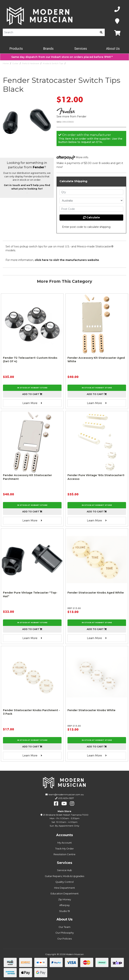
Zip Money (65, 899)
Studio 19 (64, 911)
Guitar (15, 63)
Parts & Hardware (31, 63)
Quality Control (64, 882)
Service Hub (64, 870)
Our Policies (64, 939)
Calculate (91, 217)
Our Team (64, 927)
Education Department (65, 893)
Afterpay (64, 905)
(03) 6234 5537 (66, 798)
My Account (65, 843)
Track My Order (64, 849)
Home (6, 63)
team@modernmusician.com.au (66, 794)
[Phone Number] (117, 9)
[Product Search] (50, 32)
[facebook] (56, 804)
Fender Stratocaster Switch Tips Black (86, 63)
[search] (101, 32)
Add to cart (32, 394)
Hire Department (64, 888)
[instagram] (72, 804)
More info (72, 157)
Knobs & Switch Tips (53, 63)
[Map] (117, 21)
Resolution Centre (64, 854)
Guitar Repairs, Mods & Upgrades (64, 876)
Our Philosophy (65, 933)
